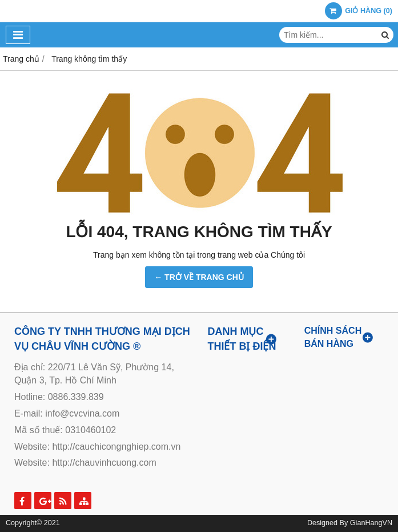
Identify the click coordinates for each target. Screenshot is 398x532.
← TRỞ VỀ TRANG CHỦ (199, 277)
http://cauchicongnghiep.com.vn (116, 447)
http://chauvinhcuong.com (104, 463)
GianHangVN (371, 523)
